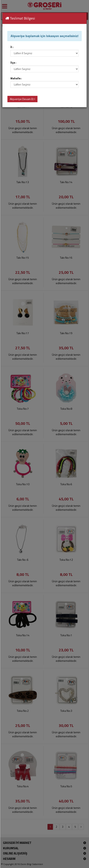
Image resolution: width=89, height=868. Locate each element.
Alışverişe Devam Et (22, 99)
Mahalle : (16, 78)
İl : (12, 47)
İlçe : (13, 63)
